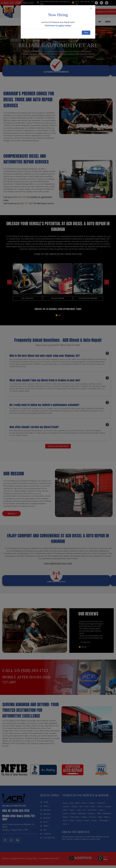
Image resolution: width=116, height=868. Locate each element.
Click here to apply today (58, 26)
